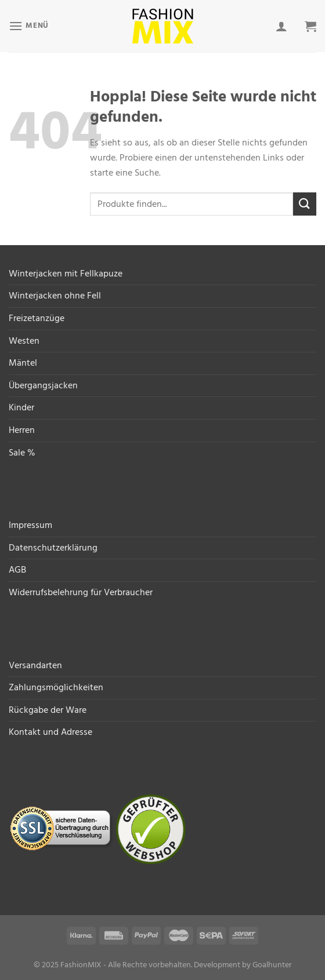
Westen (24, 341)
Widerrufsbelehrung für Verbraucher (81, 592)
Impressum (30, 525)
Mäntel (23, 363)
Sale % (22, 453)
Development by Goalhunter (243, 965)
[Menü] (29, 26)
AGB (17, 570)
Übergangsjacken (43, 385)
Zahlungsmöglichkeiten (56, 687)
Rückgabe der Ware (48, 710)
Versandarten (35, 665)
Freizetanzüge (37, 318)
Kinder (21, 407)
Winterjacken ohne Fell (55, 296)
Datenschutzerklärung (53, 548)
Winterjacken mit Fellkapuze (66, 274)
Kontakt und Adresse (50, 732)
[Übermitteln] (305, 204)
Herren (22, 430)
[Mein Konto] (281, 26)
